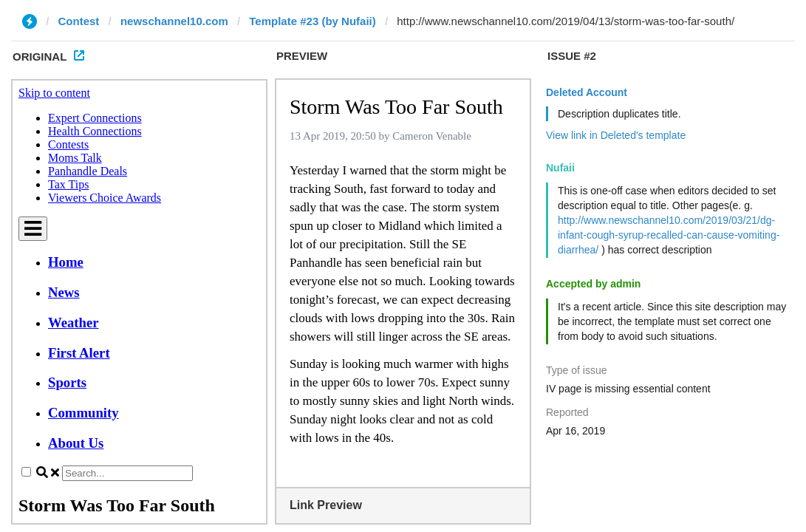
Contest (79, 21)
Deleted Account (587, 92)
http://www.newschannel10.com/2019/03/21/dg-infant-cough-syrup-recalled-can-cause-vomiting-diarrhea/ (669, 235)
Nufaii (560, 168)
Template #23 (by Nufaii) (312, 21)
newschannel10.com (174, 21)
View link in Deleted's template (616, 135)
